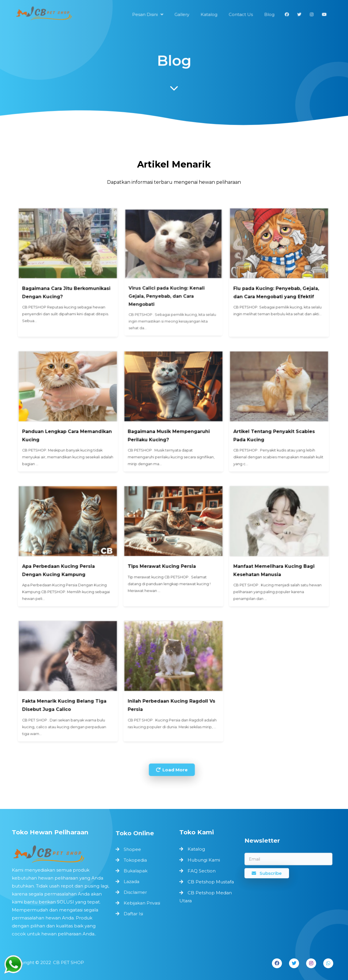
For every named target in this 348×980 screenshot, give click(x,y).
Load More (172, 751)
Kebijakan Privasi (142, 902)
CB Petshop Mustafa (211, 882)
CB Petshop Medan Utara (206, 897)
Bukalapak (136, 872)
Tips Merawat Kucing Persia (163, 555)
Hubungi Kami (204, 860)
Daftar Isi (134, 912)
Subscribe (268, 872)
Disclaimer (136, 892)
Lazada (132, 881)
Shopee (133, 852)
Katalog (196, 849)
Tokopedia (136, 862)
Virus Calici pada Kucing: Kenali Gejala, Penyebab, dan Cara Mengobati (168, 318)
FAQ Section (202, 871)
